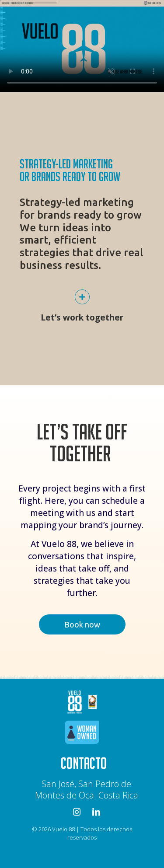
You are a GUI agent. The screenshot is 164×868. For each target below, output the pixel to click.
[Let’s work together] (82, 297)
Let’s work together (82, 317)
